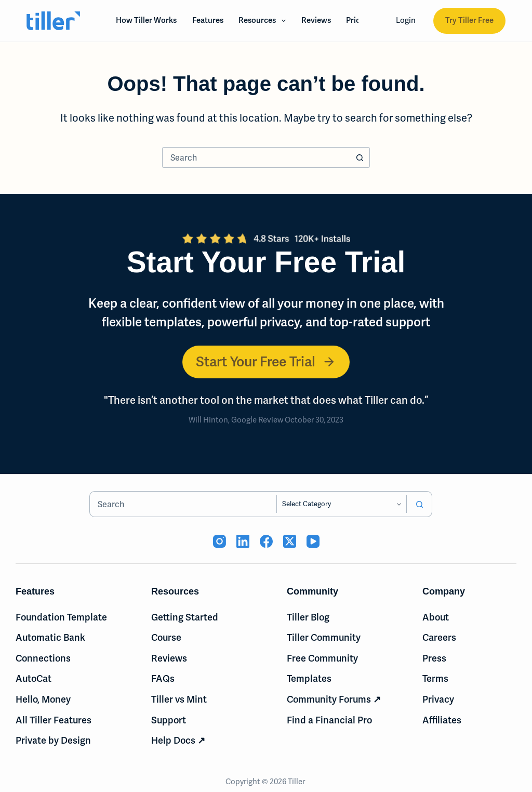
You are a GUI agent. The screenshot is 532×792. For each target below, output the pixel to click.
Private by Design (53, 740)
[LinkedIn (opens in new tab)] (243, 541)
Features (208, 20)
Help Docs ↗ (178, 740)
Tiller (297, 782)
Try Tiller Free (469, 20)
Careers (439, 637)
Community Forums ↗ (334, 699)
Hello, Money (43, 699)
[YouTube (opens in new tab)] (313, 541)
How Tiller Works (146, 20)
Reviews (316, 20)
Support (169, 720)
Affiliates (442, 720)
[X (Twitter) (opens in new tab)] (290, 541)
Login (406, 20)
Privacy (438, 699)
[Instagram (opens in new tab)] (220, 541)
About (436, 617)
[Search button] (360, 157)
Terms (435, 678)
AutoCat (34, 678)
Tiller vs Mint (179, 699)
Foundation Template (61, 617)
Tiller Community (324, 637)
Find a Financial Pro (329, 720)
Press (434, 658)
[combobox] (256, 157)
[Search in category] (342, 504)
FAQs (163, 678)
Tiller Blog (308, 617)
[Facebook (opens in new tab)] (266, 541)
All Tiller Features (54, 720)
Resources (264, 21)
